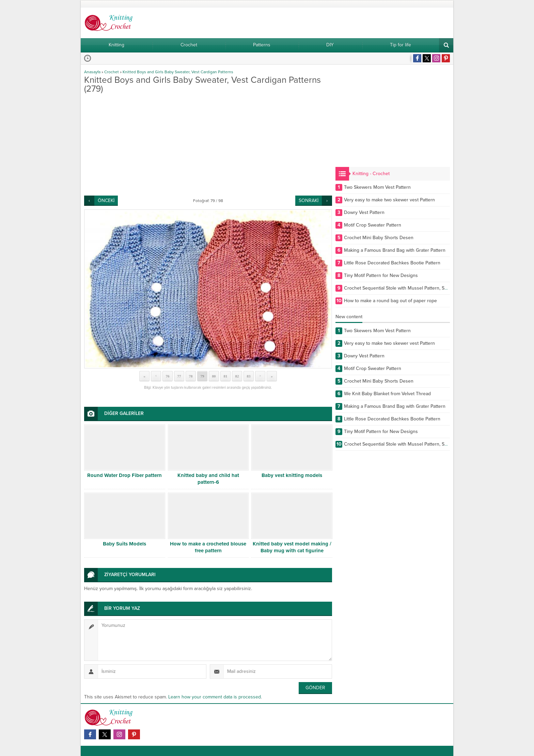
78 (191, 376)
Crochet (112, 72)
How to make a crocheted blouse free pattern (208, 547)
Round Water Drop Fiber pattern (124, 475)
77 (179, 376)
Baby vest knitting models (292, 475)
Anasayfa (92, 72)
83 (249, 376)
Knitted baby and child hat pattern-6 (208, 479)
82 (237, 376)
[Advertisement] (208, 144)
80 (214, 376)
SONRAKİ (309, 200)
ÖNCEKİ (106, 200)
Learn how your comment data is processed (215, 697)
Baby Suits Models (124, 544)
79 (202, 376)
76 (168, 376)
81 (226, 376)
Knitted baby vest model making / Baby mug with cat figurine (292, 547)
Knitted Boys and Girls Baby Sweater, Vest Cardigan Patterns (178, 72)
